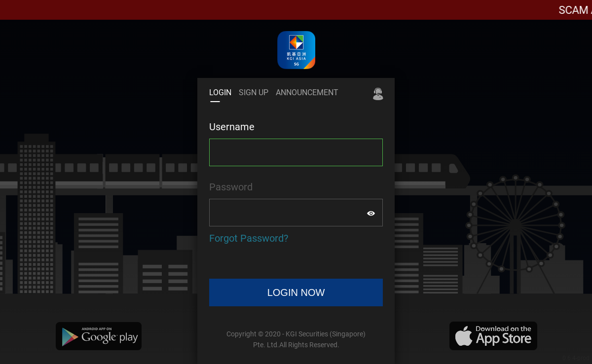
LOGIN (220, 92)
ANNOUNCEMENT (307, 92)
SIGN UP (254, 92)
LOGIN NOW (296, 292)
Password (231, 187)
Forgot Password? (249, 238)
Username (232, 127)
